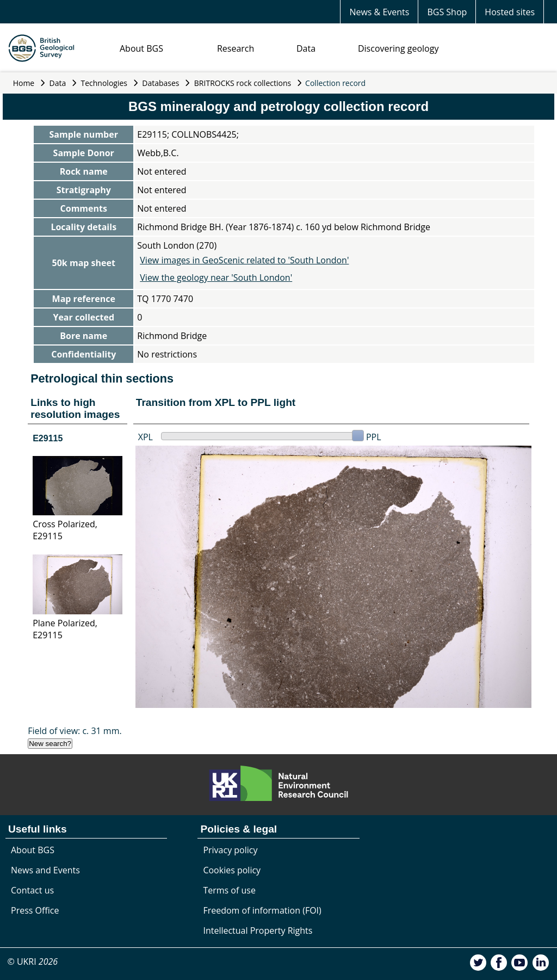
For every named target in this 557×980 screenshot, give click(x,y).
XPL (146, 437)
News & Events (379, 12)
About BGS (141, 48)
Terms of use (229, 890)
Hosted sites (510, 12)
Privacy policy (230, 850)
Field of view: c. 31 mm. (75, 731)
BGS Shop (447, 12)
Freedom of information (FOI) (262, 910)
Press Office (35, 910)
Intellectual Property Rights (258, 930)
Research (236, 48)
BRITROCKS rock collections (243, 83)
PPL (374, 437)
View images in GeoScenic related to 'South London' (244, 260)
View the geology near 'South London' (216, 278)
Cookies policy (232, 870)
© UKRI (32, 961)
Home (24, 83)
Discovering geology (398, 48)
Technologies (104, 83)
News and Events (45, 870)
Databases (160, 83)
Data (306, 48)
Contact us (32, 890)
